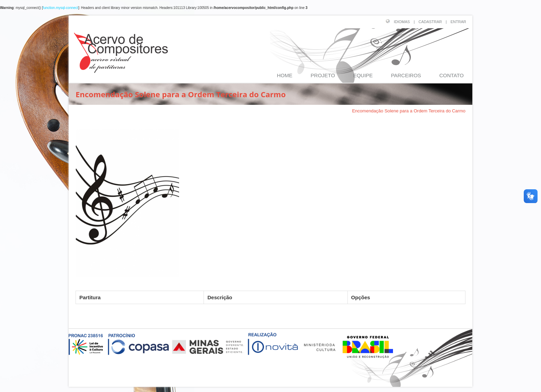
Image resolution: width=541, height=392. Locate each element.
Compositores (230, 111)
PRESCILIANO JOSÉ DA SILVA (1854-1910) (297, 111)
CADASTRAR (430, 22)
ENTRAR (458, 22)
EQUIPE (363, 75)
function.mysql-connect (60, 8)
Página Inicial (193, 111)
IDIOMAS (402, 22)
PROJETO (323, 75)
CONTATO (451, 75)
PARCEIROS (406, 75)
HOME (285, 75)
